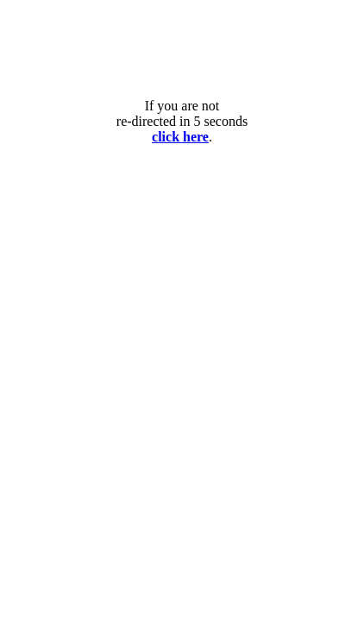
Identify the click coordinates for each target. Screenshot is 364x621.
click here (180, 137)
